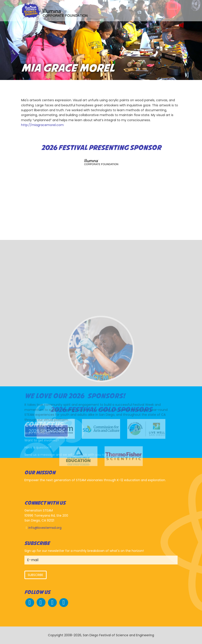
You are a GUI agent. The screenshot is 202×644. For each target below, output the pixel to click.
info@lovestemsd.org (45, 528)
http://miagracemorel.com (42, 125)
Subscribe (36, 575)
